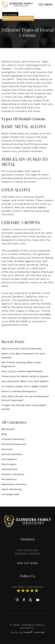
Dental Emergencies (14, 444)
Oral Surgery (9, 464)
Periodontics (9, 479)
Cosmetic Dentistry (13, 439)
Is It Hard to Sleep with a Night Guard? (25, 386)
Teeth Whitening (12, 489)
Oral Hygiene (9, 459)
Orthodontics (9, 469)
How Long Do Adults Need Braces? (22, 371)
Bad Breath (8, 429)
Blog (4, 434)
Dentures (7, 449)
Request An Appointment (18, 18)
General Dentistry (12, 454)
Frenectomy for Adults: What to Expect (25, 376)
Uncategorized (10, 494)
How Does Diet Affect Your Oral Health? (25, 381)
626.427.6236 (10, 15)
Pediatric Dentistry (13, 474)
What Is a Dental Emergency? (19, 391)
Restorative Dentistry (14, 484)
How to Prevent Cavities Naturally (22, 349)
